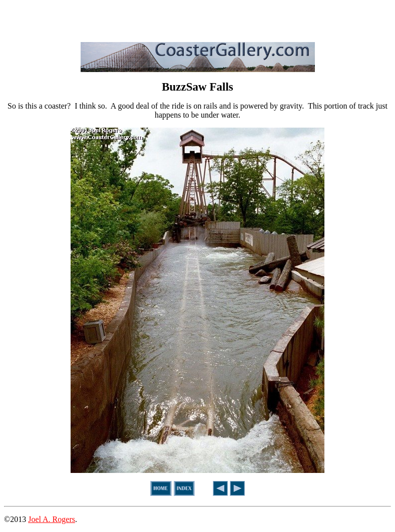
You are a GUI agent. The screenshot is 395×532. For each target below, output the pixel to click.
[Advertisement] (198, 19)
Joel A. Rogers (52, 519)
